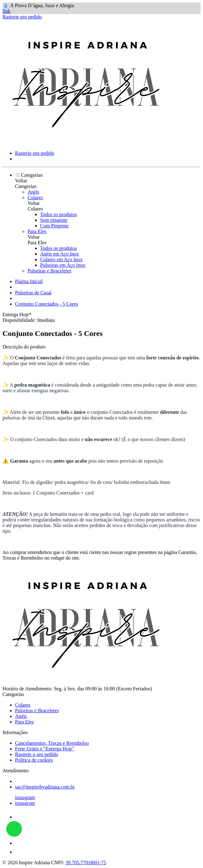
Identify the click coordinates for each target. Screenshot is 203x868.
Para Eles (37, 231)
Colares (35, 198)
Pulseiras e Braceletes (49, 271)
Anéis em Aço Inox (60, 254)
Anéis (33, 192)
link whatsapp (14, 829)
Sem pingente (54, 220)
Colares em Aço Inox (61, 259)
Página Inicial (29, 281)
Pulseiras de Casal (33, 293)
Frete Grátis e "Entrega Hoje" (45, 749)
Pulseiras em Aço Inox (63, 265)
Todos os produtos (58, 214)
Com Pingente (54, 226)
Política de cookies (34, 760)
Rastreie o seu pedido (36, 754)
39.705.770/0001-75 (86, 863)
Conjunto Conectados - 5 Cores (47, 304)
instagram (25, 797)
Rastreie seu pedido (22, 17)
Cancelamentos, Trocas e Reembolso (52, 743)
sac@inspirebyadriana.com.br (45, 787)
